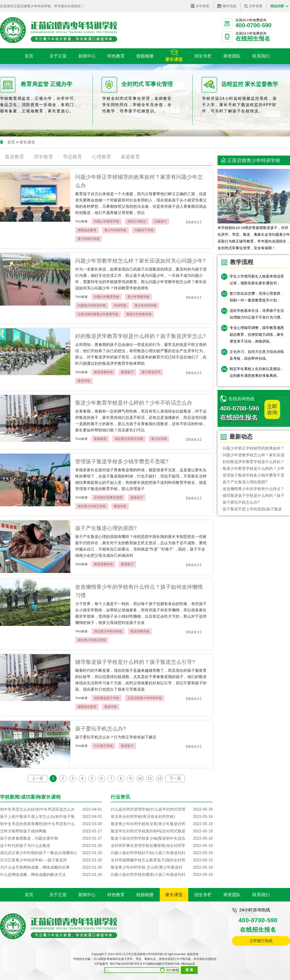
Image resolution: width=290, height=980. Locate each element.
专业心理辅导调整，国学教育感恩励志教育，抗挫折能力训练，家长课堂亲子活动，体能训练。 (257, 334)
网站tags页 (188, 964)
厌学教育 (43, 157)
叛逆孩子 (127, 372)
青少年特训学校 (115, 230)
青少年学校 (159, 439)
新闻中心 (87, 895)
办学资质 (203, 6)
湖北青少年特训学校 (108, 631)
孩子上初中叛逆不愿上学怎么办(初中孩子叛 (51, 817)
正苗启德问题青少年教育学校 (98, 314)
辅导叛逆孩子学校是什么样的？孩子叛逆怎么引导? (135, 662)
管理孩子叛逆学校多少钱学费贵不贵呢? (122, 461)
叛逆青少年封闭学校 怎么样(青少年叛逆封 (162, 867)
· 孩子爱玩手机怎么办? (240, 502)
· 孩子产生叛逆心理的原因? (244, 482)
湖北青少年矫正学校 (129, 439)
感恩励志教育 (87, 230)
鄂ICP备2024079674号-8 (126, 964)
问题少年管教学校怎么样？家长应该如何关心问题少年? (140, 261)
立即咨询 (272, 409)
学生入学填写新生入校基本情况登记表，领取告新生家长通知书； (257, 280)
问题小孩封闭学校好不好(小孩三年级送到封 (162, 853)
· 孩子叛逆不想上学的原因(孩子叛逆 (251, 509)
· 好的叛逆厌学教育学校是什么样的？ (252, 462)
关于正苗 (58, 895)
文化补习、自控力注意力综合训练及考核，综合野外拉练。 (257, 355)
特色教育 (116, 895)
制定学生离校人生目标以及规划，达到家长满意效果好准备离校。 (257, 372)
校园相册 (145, 895)
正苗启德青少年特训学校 (145, 698)
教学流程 (230, 6)
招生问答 (277, 6)
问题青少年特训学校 (92, 305)
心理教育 (101, 157)
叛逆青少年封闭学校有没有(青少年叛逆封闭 (162, 824)
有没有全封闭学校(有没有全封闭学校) (162, 817)
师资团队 (232, 895)
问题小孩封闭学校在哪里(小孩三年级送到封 (162, 875)
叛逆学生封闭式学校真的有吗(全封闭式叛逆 (162, 831)
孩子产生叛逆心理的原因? (106, 528)
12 (159, 778)
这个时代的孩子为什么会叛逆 (51, 846)
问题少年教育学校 (107, 221)
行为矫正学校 (103, 746)
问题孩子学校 (144, 230)
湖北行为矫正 (137, 221)
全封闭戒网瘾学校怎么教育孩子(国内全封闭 (162, 860)
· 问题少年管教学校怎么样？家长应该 (252, 455)
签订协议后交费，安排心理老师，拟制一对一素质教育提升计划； (257, 297)
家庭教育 (130, 157)
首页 (11, 142)
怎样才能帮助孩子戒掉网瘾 (51, 831)
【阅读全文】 (194, 222)
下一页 (175, 778)
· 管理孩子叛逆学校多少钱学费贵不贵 (252, 475)
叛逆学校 (84, 381)
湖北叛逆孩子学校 (107, 698)
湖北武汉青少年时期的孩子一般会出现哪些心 (51, 853)
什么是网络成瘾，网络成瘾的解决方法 (51, 875)
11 (150, 778)
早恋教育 (72, 157)
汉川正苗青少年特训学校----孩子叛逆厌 (51, 860)
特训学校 (120, 305)
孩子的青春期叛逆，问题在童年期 (51, 838)
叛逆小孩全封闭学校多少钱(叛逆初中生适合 (162, 838)
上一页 (37, 778)
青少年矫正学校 (89, 239)
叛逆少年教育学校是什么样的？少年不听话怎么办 (134, 403)
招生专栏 (203, 895)
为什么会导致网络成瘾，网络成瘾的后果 (51, 867)
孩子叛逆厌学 (151, 372)
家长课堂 (27, 142)
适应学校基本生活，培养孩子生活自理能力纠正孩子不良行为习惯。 (257, 314)
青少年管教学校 (138, 297)
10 (140, 778)
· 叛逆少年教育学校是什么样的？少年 (252, 469)
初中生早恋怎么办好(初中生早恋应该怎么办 (51, 809)
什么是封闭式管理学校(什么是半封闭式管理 (162, 809)
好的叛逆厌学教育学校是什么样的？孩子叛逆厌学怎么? (140, 336)
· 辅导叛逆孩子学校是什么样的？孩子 (252, 496)
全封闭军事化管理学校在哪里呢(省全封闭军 (162, 846)
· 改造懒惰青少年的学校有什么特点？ (252, 489)
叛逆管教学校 (103, 372)
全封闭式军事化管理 (108, 497)
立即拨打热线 (261, 941)
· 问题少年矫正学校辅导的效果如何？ (252, 448)
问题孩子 (160, 221)
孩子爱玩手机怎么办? (101, 729)
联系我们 (261, 895)
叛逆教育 (14, 157)
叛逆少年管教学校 (139, 314)
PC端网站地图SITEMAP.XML (162, 964)
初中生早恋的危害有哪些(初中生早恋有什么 (51, 824)
